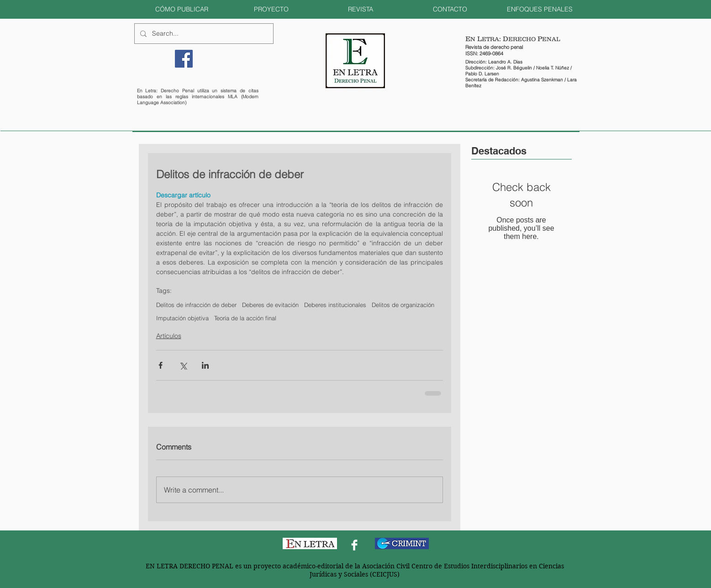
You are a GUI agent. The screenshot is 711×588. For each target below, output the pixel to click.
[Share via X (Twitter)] (183, 365)
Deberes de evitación (270, 305)
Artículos (169, 336)
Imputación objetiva (182, 318)
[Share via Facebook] (161, 365)
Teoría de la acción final (245, 318)
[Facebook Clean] (354, 545)
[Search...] (203, 34)
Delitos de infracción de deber (196, 305)
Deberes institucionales (335, 305)
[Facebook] (184, 59)
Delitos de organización (403, 305)
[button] (182, 9)
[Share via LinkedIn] (205, 365)
